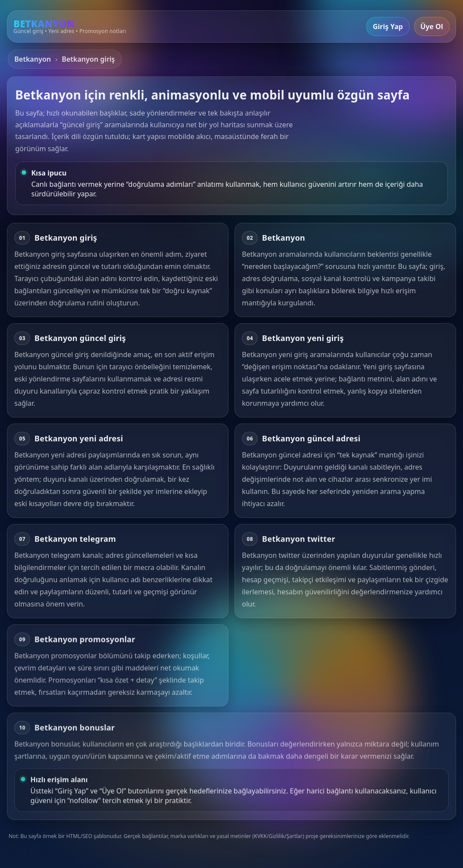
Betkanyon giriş (88, 59)
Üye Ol (432, 27)
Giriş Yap (388, 27)
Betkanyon (33, 59)
